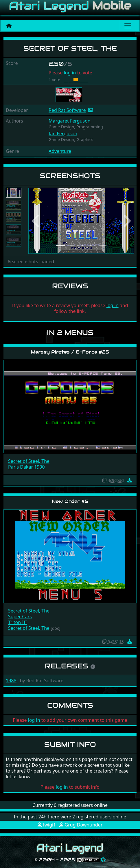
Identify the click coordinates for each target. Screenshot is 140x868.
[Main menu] (128, 26)
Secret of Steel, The (29, 461)
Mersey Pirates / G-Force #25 (70, 352)
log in (70, 73)
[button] (36, 221)
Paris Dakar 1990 (26, 467)
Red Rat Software (67, 110)
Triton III (17, 622)
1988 (11, 681)
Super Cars (20, 617)
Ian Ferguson (63, 134)
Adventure (60, 151)
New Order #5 (70, 501)
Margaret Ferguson (70, 121)
